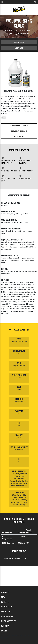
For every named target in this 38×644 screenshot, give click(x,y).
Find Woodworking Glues (19, 131)
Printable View (19, 42)
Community (5, 592)
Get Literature (19, 136)
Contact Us (5, 602)
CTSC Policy (6, 612)
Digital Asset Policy (8, 621)
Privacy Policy (6, 607)
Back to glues (19, 48)
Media (3, 597)
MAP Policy (5, 626)
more (4, 117)
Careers (4, 631)
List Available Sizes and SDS (19, 126)
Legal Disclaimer (7, 616)
